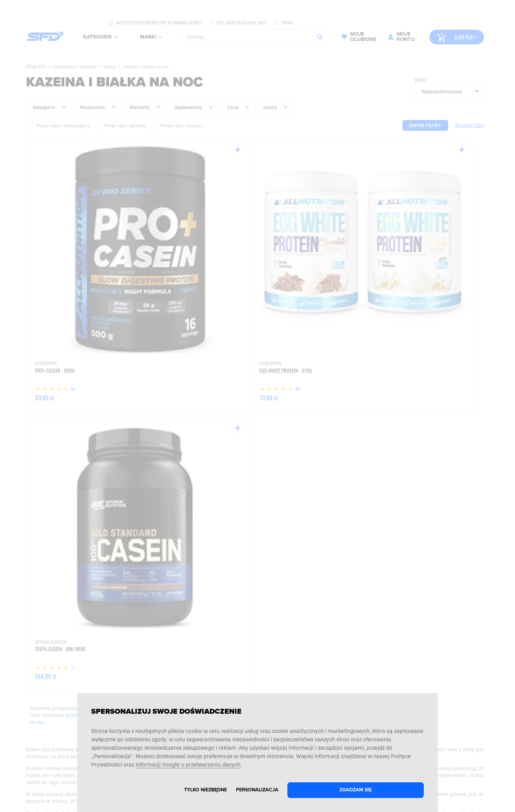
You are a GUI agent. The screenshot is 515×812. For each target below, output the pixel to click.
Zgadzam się (356, 790)
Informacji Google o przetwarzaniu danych (188, 764)
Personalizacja (257, 790)
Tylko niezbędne (206, 790)
